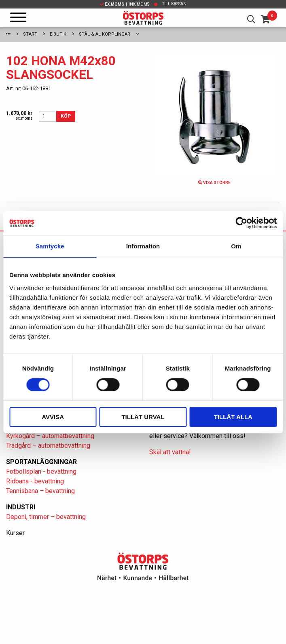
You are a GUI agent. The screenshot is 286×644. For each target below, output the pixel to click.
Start (30, 34)
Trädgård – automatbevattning (48, 446)
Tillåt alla (233, 417)
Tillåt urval (143, 417)
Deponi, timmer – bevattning (46, 517)
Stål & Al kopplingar (105, 34)
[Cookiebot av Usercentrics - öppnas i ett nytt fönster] (241, 223)
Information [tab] (143, 246)
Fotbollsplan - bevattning (41, 471)
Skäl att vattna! (170, 452)
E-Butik (58, 34)
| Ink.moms (125, 4)
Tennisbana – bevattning (40, 491)
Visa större (214, 183)
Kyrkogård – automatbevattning (50, 436)
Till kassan (174, 4)
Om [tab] (236, 246)
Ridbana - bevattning (35, 481)
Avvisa (53, 417)
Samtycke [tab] (50, 246)
